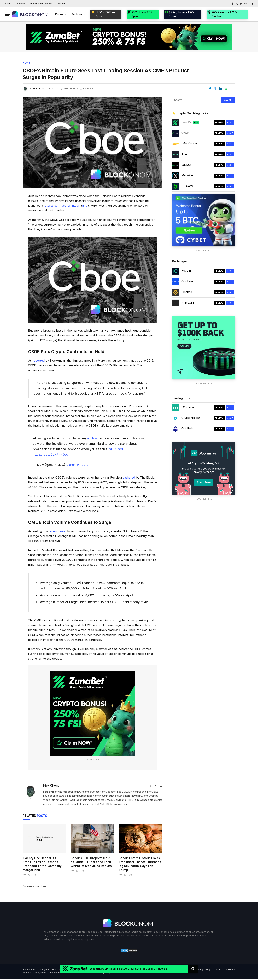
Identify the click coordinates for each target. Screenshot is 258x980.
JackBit (186, 165)
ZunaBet (190, 122)
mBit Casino (189, 143)
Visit (230, 122)
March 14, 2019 (77, 465)
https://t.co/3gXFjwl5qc (51, 454)
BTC (85, 206)
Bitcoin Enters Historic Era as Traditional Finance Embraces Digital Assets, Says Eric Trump (140, 864)
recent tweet (58, 531)
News (27, 63)
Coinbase (187, 281)
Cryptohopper (191, 418)
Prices (59, 14)
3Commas (188, 407)
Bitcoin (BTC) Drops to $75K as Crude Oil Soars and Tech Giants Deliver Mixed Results (91, 862)
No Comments (70, 89)
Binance (187, 292)
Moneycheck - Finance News (49, 973)
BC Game (188, 186)
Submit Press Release (41, 4)
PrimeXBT (188, 303)
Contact (61, 4)
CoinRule (187, 429)
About (8, 4)
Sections (77, 14)
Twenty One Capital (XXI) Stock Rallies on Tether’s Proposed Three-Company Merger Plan (42, 864)
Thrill (185, 154)
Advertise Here (93, 760)
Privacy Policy (203, 969)
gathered (129, 477)
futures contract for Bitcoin (62, 206)
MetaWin (187, 175)
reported (39, 361)
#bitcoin (93, 438)
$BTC (113, 449)
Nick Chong (39, 89)
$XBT (122, 449)
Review (219, 122)
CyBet (185, 133)
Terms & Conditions (225, 969)
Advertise (21, 4)
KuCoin (186, 271)
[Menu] (7, 14)
